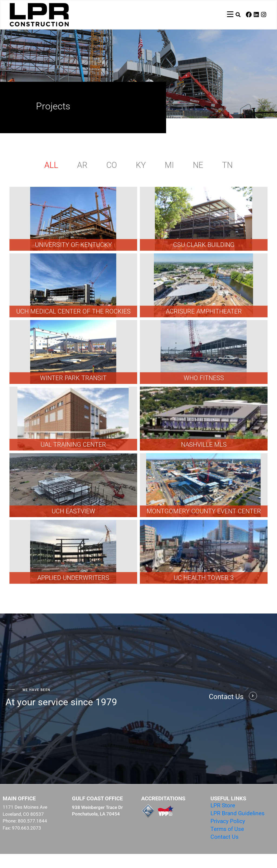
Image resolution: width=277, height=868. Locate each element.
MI (169, 179)
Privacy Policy (228, 835)
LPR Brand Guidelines (238, 827)
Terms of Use (227, 843)
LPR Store (223, 820)
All (51, 179)
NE (198, 179)
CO (112, 179)
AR (82, 179)
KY (141, 179)
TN (227, 179)
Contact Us (225, 851)
